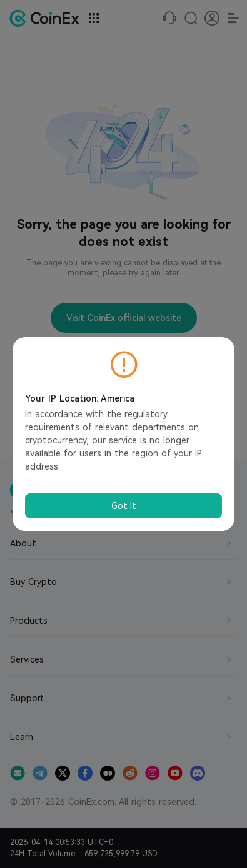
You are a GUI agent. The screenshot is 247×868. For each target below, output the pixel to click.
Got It (124, 506)
